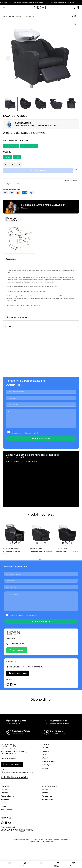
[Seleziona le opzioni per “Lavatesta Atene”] (37, 543)
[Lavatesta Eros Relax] (15, 534)
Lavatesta (19, 16)
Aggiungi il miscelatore (16, 141)
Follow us (6, 818)
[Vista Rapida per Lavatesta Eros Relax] (19, 543)
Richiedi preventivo (49, 765)
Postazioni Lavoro (8, 796)
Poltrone (4, 789)
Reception (5, 799)
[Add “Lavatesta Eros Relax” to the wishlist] (15, 543)
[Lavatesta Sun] (67, 534)
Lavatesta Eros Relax (11, 549)
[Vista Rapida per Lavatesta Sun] (71, 543)
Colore (7, 152)
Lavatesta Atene (36, 549)
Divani (3, 806)
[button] (74, 58)
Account (45, 751)
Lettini (3, 803)
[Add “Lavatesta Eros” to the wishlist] (76, 170)
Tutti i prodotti (6, 810)
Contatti (45, 768)
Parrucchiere (47, 796)
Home (5, 16)
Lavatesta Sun (61, 549)
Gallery (45, 755)
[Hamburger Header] (4, 8)
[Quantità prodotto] (12, 165)
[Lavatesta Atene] (41, 534)
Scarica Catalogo (48, 761)
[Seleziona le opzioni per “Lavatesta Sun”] (63, 543)
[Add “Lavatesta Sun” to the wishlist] (67, 543)
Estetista (45, 793)
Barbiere (45, 789)
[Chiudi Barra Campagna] (78, 2)
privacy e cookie (33, 433)
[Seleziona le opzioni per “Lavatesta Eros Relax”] (11, 543)
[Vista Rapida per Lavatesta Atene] (45, 543)
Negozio (11, 16)
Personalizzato (47, 799)
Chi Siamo (46, 748)
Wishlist (45, 758)
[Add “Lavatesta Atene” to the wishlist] (41, 543)
